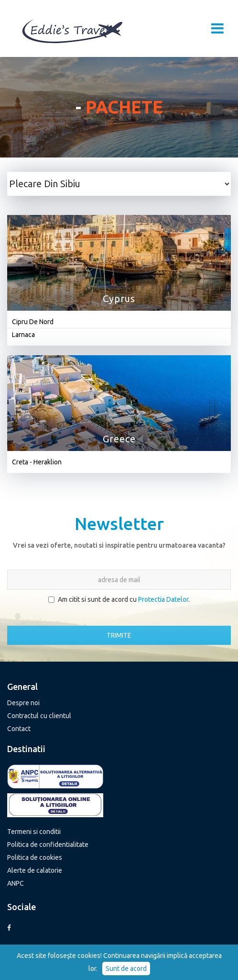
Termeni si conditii (34, 832)
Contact (19, 729)
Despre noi (23, 703)
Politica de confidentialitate (48, 845)
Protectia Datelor (163, 599)
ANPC (16, 883)
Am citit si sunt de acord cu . (119, 599)
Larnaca (23, 335)
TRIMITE (119, 635)
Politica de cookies (35, 857)
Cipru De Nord (33, 322)
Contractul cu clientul (39, 716)
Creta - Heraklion (37, 462)
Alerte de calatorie (35, 870)
